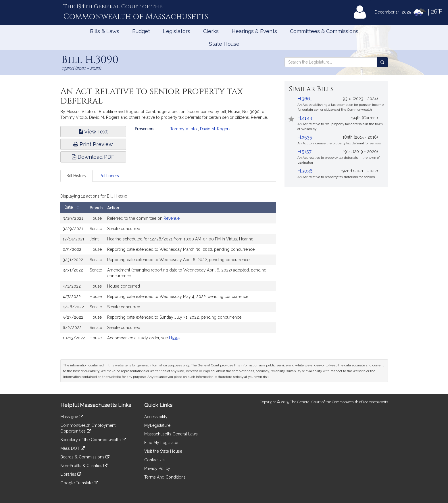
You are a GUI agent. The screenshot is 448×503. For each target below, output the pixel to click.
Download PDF (93, 157)
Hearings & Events (254, 31)
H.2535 (305, 137)
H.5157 (304, 152)
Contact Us (154, 460)
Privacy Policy (157, 468)
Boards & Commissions (85, 457)
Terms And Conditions (165, 477)
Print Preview (93, 144)
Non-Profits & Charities (84, 466)
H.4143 (305, 118)
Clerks (211, 31)
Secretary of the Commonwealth (93, 440)
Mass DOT (73, 448)
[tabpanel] (168, 269)
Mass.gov (72, 417)
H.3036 (305, 171)
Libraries (71, 474)
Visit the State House (163, 451)
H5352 (175, 338)
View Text (93, 132)
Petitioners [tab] (109, 176)
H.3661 (305, 99)
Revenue (172, 218)
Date (73, 207)
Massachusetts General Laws (171, 434)
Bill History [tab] (76, 176)
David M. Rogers (215, 129)
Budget (141, 31)
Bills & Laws (105, 31)
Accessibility (156, 417)
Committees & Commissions (324, 31)
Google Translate (79, 483)
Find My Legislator (161, 443)
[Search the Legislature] (382, 62)
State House (224, 44)
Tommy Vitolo (183, 129)
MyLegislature (157, 425)
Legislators (177, 31)
